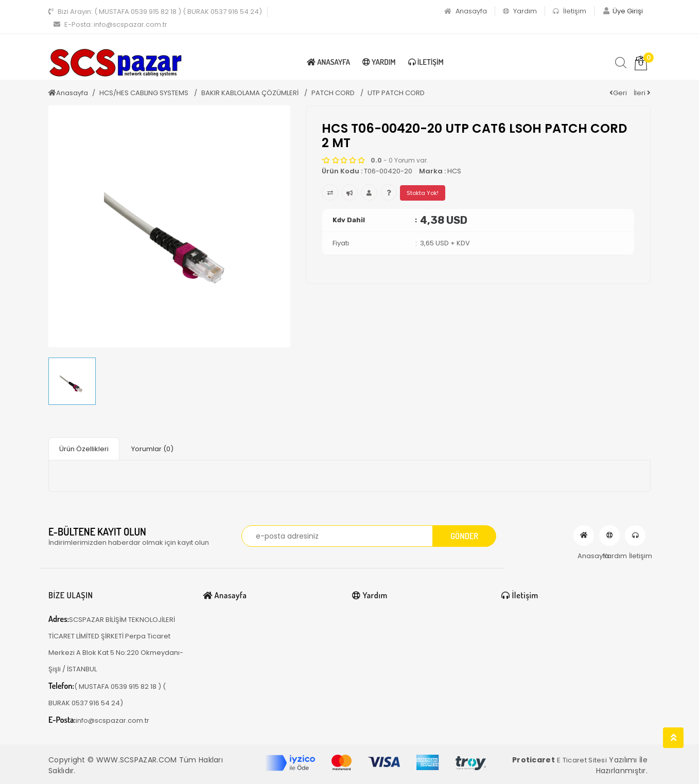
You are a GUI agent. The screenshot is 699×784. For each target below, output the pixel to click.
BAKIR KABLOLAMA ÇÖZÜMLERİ (251, 93)
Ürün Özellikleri (84, 449)
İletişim (570, 11)
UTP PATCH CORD (396, 93)
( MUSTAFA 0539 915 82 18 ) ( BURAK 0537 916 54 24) (155, 12)
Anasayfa (466, 11)
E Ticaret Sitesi (582, 760)
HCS (454, 171)
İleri (642, 93)
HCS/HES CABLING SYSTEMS (145, 93)
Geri (618, 93)
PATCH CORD (334, 93)
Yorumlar (152, 449)
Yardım (520, 11)
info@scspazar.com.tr (110, 24)
